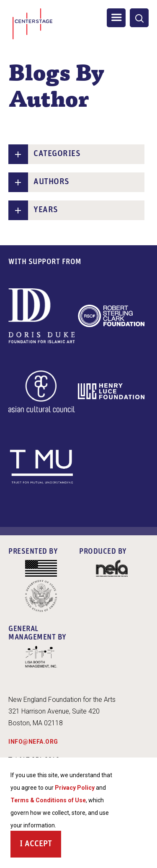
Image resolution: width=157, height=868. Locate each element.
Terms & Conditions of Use (48, 801)
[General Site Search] (139, 18)
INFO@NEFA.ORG (33, 742)
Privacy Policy (75, 788)
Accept (38, 845)
